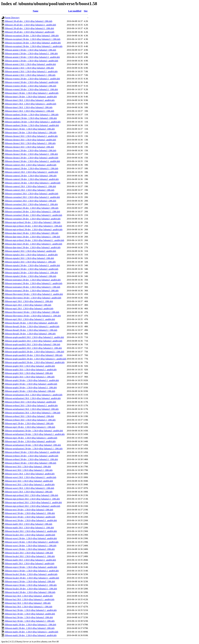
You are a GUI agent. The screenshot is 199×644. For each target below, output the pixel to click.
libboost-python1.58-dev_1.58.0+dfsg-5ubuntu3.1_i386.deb (31, 459)
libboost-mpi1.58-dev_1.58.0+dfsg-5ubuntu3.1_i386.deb (30, 427)
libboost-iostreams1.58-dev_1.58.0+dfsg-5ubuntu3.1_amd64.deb (34, 283)
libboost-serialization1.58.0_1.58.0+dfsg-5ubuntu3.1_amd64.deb (34, 395)
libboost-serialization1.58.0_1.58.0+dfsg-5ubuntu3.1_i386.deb (33, 413)
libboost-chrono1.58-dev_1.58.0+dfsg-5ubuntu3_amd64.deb (32, 158)
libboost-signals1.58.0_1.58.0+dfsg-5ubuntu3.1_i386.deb (30, 262)
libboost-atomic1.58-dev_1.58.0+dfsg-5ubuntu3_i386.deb (30, 50)
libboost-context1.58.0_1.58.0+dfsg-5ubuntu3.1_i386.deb (30, 186)
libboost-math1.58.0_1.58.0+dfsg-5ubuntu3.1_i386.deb (29, 528)
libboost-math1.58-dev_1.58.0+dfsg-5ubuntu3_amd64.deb (31, 635)
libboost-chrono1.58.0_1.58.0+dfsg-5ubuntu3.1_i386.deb (30, 143)
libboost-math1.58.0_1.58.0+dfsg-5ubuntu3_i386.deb (29, 524)
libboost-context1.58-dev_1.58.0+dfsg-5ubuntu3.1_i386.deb (32, 168)
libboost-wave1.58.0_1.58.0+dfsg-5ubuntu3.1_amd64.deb (31, 477)
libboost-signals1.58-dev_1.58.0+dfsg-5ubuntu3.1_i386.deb (31, 273)
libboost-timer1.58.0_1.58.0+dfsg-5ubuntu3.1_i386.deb (30, 111)
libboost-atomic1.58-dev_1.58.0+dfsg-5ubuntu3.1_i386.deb (31, 54)
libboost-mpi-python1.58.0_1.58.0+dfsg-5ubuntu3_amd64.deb (33, 506)
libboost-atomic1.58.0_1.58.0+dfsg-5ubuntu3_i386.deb (29, 68)
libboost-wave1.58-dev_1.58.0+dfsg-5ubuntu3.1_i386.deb (31, 546)
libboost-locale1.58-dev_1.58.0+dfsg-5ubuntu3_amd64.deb (31, 574)
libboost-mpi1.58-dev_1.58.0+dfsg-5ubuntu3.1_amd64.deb (31, 438)
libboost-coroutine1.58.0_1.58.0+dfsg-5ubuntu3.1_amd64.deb (32, 197)
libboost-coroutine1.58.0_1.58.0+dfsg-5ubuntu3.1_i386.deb (31, 204)
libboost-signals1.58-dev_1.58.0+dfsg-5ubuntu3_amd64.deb (32, 269)
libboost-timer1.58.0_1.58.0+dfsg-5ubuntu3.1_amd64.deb (31, 104)
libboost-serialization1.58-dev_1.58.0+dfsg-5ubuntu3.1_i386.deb (34, 449)
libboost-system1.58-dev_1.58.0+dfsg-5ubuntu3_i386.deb (31, 86)
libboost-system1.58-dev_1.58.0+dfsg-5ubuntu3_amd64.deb (32, 82)
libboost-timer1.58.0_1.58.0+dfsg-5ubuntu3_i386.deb (29, 107)
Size (86, 11)
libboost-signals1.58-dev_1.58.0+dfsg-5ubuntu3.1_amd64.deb (32, 265)
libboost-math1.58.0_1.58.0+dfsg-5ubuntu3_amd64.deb (30, 564)
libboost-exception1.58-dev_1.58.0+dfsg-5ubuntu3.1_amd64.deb (34, 46)
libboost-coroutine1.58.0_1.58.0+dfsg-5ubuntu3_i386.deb (30, 201)
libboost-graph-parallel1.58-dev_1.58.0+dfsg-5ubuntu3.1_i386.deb (34, 352)
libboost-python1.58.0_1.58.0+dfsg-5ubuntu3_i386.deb (29, 416)
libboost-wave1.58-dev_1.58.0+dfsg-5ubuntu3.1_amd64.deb (32, 542)
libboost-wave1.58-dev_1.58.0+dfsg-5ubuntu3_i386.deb (30, 549)
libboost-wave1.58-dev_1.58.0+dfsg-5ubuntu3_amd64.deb (31, 538)
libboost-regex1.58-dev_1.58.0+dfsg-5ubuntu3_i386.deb (30, 581)
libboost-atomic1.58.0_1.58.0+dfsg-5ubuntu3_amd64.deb (30, 64)
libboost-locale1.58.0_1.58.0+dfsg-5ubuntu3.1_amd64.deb (31, 531)
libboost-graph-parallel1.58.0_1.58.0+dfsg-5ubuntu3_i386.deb (33, 344)
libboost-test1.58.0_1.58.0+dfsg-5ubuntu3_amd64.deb (29, 481)
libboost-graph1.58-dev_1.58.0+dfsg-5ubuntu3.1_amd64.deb (32, 380)
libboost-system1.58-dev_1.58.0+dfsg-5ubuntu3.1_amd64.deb (32, 79)
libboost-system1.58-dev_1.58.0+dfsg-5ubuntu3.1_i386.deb (31, 89)
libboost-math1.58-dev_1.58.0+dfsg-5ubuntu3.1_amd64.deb (32, 632)
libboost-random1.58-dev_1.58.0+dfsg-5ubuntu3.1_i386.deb (32, 115)
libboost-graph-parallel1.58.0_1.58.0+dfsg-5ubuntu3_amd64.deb (34, 341)
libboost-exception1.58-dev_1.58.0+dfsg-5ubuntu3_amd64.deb (33, 43)
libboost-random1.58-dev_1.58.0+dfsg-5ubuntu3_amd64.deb (32, 125)
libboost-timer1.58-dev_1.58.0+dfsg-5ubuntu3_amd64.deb (31, 97)
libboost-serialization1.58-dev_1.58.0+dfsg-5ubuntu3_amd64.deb (34, 431)
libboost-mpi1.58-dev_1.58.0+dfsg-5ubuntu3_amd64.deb (30, 441)
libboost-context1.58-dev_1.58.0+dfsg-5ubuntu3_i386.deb (31, 176)
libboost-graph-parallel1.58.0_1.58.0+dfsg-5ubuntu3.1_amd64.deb (34, 337)
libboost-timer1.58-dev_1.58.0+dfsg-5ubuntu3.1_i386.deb (31, 133)
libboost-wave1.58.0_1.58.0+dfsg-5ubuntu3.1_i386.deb (30, 488)
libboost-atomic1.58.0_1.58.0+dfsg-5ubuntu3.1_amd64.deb (31, 71)
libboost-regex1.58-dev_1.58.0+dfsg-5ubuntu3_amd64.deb (31, 567)
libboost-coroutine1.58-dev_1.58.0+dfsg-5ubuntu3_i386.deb (32, 208)
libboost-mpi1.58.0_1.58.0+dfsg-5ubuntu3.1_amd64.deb (30, 319)
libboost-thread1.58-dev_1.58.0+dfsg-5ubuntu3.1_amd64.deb (32, 326)
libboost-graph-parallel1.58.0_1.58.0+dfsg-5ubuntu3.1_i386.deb (33, 348)
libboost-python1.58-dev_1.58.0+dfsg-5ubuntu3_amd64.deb (32, 456)
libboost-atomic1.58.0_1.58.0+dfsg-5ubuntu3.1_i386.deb (30, 75)
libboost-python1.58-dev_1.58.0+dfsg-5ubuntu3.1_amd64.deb (32, 452)
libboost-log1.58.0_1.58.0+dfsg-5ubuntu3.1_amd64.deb (30, 599)
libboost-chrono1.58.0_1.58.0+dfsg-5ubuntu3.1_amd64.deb (31, 136)
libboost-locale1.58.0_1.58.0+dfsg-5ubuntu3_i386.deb (29, 553)
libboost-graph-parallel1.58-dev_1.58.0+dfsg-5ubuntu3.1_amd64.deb (36, 359)
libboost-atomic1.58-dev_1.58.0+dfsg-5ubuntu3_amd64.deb (32, 61)
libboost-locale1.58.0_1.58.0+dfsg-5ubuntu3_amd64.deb (30, 535)
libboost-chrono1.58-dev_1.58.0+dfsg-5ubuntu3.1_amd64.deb (32, 161)
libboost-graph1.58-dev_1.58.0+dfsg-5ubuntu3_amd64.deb (31, 384)
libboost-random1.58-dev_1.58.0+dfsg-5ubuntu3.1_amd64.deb (33, 122)
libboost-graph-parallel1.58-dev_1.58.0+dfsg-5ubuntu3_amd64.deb (35, 362)
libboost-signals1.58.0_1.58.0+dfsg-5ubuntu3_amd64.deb (30, 251)
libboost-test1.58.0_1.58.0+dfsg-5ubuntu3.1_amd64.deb (30, 485)
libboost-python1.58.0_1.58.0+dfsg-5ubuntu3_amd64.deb (30, 402)
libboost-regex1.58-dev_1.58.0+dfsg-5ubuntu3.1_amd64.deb (32, 571)
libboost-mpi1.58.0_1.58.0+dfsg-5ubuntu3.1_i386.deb (29, 301)
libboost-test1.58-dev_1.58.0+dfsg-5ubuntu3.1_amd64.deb (31, 520)
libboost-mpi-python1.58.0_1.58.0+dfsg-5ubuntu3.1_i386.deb (32, 499)
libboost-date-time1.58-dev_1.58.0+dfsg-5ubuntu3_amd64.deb (33, 247)
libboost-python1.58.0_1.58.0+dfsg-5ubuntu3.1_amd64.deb (31, 406)
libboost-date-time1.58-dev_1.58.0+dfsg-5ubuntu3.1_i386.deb (32, 237)
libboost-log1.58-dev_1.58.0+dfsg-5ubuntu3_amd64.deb (30, 614)
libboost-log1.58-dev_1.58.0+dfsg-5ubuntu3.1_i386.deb (30, 621)
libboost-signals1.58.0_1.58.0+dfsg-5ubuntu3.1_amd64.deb (31, 255)
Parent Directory (12, 18)
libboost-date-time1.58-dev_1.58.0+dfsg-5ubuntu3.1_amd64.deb (34, 244)
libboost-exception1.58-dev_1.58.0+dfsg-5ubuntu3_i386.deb (32, 36)
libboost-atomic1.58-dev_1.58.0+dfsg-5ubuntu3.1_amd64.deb (32, 57)
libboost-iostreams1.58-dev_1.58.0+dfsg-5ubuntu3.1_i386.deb (33, 287)
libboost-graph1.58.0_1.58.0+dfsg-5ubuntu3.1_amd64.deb (31, 370)
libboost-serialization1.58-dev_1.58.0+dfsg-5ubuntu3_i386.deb (33, 445)
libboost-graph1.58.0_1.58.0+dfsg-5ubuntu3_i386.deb (29, 373)
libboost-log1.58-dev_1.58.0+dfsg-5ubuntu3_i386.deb (29, 617)
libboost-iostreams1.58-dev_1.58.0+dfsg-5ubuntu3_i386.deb (32, 291)
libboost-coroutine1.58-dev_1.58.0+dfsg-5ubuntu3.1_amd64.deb (34, 215)
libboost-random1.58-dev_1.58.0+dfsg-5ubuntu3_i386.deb (31, 118)
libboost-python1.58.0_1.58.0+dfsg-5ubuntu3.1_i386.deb (30, 420)
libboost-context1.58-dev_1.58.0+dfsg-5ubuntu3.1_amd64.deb (33, 183)
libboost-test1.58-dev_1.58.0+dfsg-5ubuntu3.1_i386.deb (30, 513)
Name (36, 11)
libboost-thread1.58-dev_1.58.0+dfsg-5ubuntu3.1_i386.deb (31, 330)
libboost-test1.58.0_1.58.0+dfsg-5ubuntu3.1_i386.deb (29, 470)
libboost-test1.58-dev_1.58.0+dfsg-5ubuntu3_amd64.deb (30, 517)
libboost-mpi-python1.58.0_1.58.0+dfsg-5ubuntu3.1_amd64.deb (33, 502)
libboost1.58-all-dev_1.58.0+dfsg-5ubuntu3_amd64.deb (30, 32)
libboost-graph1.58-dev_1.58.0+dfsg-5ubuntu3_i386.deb (30, 391)
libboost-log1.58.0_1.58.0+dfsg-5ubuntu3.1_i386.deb (29, 607)
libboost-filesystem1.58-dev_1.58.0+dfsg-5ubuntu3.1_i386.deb (33, 316)
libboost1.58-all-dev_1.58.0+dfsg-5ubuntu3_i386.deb (29, 21)
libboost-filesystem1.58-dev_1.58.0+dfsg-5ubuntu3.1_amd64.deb (34, 294)
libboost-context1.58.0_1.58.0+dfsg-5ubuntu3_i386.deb (30, 190)
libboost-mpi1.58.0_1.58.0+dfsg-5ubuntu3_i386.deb (28, 305)
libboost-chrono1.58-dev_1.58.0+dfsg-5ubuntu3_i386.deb (31, 151)
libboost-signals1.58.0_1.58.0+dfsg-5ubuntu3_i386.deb (29, 258)
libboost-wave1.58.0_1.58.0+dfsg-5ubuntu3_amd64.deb (30, 474)
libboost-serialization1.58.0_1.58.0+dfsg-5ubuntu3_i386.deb (32, 409)
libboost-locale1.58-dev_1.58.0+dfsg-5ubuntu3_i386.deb (30, 592)
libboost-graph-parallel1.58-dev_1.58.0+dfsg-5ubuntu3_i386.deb (34, 355)
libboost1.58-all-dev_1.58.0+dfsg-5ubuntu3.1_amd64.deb (30, 25)
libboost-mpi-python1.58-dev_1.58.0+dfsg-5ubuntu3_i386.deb (33, 222)
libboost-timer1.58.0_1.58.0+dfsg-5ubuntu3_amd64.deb (30, 100)
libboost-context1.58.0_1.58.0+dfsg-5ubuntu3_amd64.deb (31, 165)
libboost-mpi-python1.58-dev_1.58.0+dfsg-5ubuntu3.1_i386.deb (33, 226)
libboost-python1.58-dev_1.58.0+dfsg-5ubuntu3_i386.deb (31, 463)
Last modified (75, 11)
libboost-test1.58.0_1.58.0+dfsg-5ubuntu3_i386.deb (28, 467)
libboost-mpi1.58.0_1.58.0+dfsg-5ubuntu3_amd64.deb (29, 309)
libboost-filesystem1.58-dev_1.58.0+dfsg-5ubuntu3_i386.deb (32, 312)
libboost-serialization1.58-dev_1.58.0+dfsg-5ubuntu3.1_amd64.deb (35, 434)
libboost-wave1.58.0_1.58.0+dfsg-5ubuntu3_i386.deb (29, 492)
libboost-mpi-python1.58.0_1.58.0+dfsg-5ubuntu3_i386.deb (31, 495)
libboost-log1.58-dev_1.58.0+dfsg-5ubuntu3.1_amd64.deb (31, 610)
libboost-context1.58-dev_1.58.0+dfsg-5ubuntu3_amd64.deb (32, 179)
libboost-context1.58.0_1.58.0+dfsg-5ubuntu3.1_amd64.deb (31, 172)
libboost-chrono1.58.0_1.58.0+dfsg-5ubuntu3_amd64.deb (30, 140)
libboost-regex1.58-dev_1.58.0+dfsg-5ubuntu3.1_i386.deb (31, 585)
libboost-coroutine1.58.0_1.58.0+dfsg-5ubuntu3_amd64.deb (32, 194)
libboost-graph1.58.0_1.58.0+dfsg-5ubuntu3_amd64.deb (30, 366)
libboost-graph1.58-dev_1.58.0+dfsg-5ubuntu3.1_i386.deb (31, 388)
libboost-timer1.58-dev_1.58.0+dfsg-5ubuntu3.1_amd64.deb (32, 93)
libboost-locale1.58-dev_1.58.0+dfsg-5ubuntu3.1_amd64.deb (32, 578)
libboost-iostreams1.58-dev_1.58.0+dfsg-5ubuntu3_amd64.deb (33, 280)
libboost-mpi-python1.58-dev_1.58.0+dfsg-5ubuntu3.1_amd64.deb (34, 240)
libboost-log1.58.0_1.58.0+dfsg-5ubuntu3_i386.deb (28, 603)
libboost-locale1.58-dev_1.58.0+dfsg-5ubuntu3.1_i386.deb (31, 589)
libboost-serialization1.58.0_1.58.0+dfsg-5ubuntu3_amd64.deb (33, 398)
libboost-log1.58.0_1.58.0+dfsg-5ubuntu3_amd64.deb (29, 596)
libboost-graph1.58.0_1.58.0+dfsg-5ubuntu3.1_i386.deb (30, 377)
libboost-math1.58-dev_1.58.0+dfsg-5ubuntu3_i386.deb (30, 628)
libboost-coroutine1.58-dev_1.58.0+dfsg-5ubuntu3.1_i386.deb (32, 212)
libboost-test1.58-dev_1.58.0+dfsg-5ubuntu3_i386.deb (29, 510)
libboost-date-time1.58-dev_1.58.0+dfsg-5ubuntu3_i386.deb (32, 233)
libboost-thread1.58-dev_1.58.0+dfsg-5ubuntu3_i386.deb (30, 334)
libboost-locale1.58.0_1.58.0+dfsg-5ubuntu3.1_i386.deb (30, 556)
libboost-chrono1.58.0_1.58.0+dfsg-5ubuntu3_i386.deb (29, 147)
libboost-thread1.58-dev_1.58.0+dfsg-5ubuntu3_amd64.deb (31, 323)
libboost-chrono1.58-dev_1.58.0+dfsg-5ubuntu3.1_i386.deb (31, 154)
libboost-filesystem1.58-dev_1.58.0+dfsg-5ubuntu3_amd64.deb (33, 298)
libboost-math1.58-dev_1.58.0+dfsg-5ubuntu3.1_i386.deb (30, 625)
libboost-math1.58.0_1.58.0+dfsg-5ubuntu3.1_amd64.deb (30, 560)
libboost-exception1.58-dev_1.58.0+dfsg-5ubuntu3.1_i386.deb (33, 39)
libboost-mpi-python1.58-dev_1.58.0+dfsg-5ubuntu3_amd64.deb (34, 230)
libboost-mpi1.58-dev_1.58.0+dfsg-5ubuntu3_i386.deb (29, 423)
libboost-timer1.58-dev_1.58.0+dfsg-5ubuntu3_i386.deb (30, 129)
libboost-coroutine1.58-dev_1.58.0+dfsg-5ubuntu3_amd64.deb (33, 219)
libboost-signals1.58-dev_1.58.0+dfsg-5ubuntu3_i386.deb (31, 276)
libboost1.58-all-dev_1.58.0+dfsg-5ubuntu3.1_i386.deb (29, 28)
